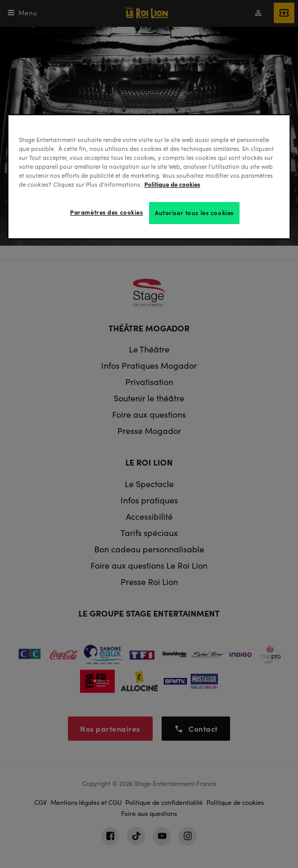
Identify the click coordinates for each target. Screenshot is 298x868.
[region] (149, 177)
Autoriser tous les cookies (194, 213)
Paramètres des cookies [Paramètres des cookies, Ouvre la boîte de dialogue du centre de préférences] (107, 212)
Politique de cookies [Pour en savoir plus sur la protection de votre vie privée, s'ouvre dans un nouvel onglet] (172, 184)
